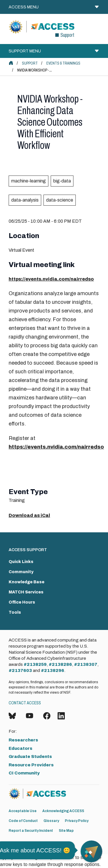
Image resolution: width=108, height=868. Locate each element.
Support (30, 63)
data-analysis (25, 200)
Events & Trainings (63, 63)
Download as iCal (29, 515)
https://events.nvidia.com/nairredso (51, 279)
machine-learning (29, 181)
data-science (60, 200)
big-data (62, 181)
